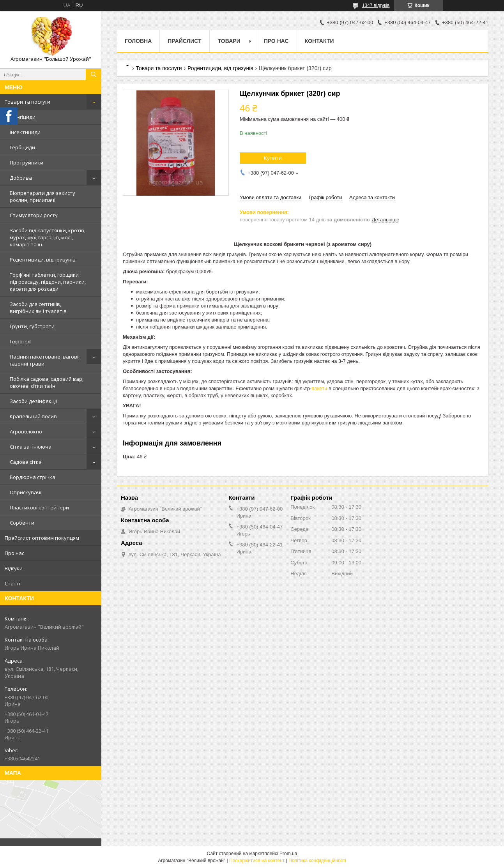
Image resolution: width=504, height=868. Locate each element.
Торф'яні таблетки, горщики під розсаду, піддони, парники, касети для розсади (48, 282)
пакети (319, 388)
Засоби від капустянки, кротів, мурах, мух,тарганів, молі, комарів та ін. (48, 237)
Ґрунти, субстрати (32, 326)
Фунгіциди (23, 117)
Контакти (319, 41)
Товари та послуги (27, 102)
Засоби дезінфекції (33, 401)
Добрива (21, 178)
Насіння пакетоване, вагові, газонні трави (45, 360)
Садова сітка (26, 462)
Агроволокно (26, 431)
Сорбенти (22, 523)
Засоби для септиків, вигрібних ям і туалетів (38, 308)
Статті (12, 583)
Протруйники (27, 163)
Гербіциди (22, 147)
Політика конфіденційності (317, 861)
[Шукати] (94, 74)
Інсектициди (25, 132)
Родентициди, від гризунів (43, 260)
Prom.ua (288, 854)
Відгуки (14, 568)
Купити (273, 158)
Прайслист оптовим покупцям (42, 538)
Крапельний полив (33, 416)
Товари (229, 41)
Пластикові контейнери (39, 507)
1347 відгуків (376, 5)
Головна (138, 41)
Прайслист (184, 41)
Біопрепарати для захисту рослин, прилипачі (42, 196)
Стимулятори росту (34, 215)
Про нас (14, 553)
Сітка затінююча (31, 447)
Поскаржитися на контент (257, 861)
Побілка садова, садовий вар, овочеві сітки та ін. (47, 382)
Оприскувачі (26, 492)
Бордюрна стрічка (33, 477)
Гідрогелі (21, 341)
